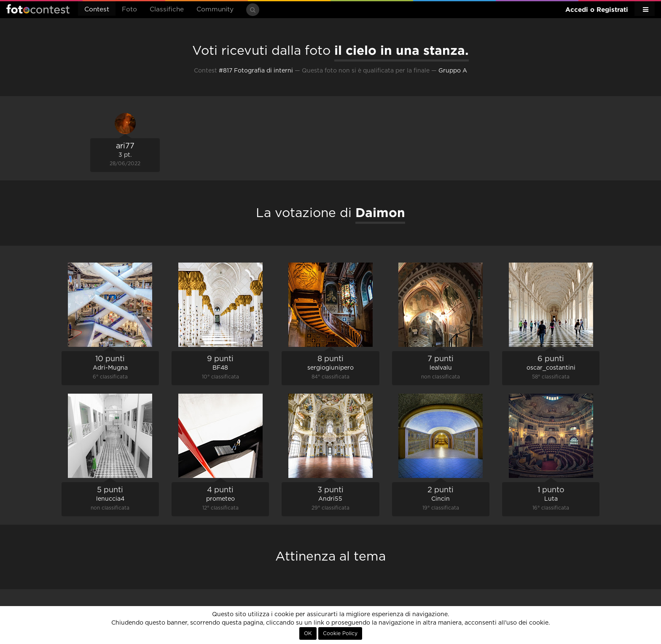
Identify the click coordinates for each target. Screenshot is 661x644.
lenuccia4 (110, 499)
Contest (97, 9)
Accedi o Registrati (597, 9)
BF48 (220, 368)
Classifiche (167, 9)
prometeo (220, 499)
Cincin (441, 499)
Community (215, 9)
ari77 (125, 146)
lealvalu (441, 368)
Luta (551, 499)
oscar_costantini (551, 368)
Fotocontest (38, 9)
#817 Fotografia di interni (256, 71)
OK (308, 633)
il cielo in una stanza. (402, 50)
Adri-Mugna (110, 368)
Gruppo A (453, 71)
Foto (129, 9)
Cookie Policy (340, 633)
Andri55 (330, 499)
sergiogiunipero (330, 368)
